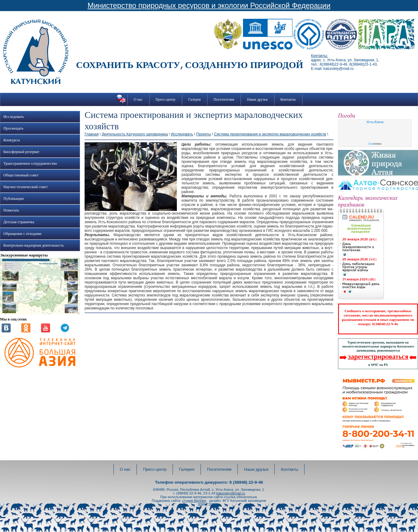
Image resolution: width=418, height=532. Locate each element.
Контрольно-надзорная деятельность (34, 245)
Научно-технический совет (26, 187)
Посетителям (224, 99)
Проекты (204, 134)
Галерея (194, 99)
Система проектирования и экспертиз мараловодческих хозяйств (270, 134)
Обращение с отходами (22, 234)
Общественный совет (21, 175)
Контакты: (319, 56)
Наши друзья (257, 99)
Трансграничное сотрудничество (30, 163)
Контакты (288, 99)
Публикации (14, 199)
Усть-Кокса (375, 122)
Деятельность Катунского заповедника (135, 134)
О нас (138, 99)
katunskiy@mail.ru (231, 493)
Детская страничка (19, 222)
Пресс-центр (166, 99)
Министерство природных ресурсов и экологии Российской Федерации (209, 5)
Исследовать (14, 117)
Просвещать (13, 128)
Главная (92, 134)
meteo (375, 144)
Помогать (11, 210)
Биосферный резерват (21, 152)
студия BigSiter (194, 501)
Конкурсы (12, 140)
